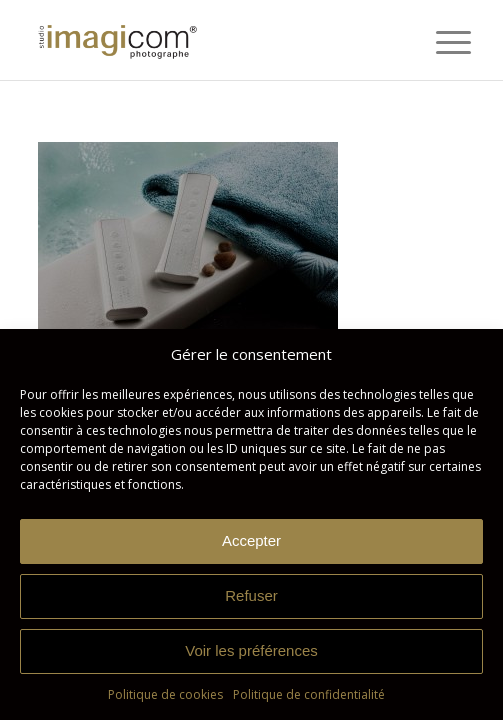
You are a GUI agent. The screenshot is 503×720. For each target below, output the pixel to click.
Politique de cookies (165, 694)
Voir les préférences (251, 650)
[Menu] (438, 42)
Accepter (251, 540)
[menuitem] (438, 42)
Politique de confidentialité (309, 694)
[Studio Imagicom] (209, 40)
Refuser (251, 595)
